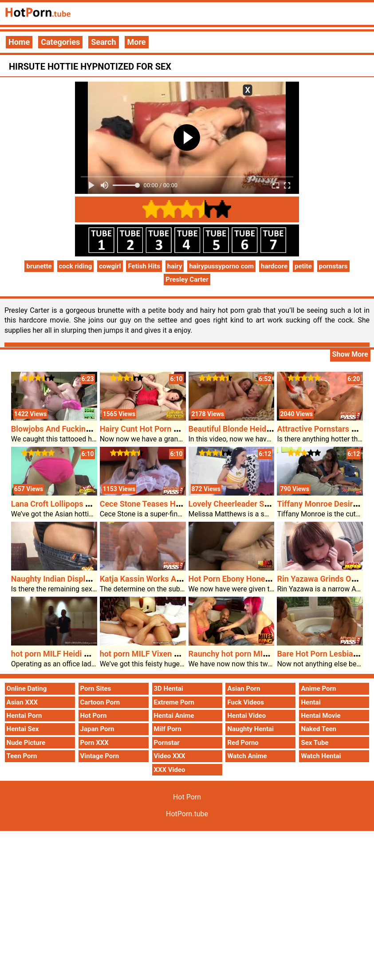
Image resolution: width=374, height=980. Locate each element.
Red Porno (243, 743)
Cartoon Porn (100, 702)
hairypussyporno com (221, 266)
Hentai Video (246, 716)
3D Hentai (169, 689)
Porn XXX (94, 743)
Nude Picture (26, 743)
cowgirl (110, 266)
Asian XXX (22, 702)
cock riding (76, 266)
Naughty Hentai (250, 729)
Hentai (311, 702)
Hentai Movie (321, 716)
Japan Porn (97, 729)
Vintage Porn (100, 756)
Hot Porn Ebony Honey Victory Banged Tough (269, 579)
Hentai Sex (23, 729)
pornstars (333, 266)
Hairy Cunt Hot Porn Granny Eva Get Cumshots (183, 429)
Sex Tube (315, 743)
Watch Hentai (321, 756)
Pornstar (167, 743)
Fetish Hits (144, 266)
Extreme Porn (174, 702)
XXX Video (170, 770)
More (137, 42)
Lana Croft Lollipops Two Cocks (68, 504)
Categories (60, 42)
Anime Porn (318, 689)
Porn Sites (96, 689)
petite (303, 266)
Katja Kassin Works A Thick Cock (159, 579)
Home (19, 42)
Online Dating (27, 689)
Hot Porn (94, 716)
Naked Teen (319, 729)
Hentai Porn (24, 716)
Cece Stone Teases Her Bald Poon (161, 504)
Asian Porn (244, 689)
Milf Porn (168, 729)
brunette (39, 266)
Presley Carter (187, 279)
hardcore (274, 266)
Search (103, 42)
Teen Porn (22, 756)
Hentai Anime (174, 716)
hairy (175, 266)
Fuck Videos (246, 702)
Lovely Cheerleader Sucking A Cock (252, 504)
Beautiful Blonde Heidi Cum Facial (250, 429)
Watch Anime (247, 756)
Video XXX (170, 756)
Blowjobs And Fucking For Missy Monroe (84, 429)
